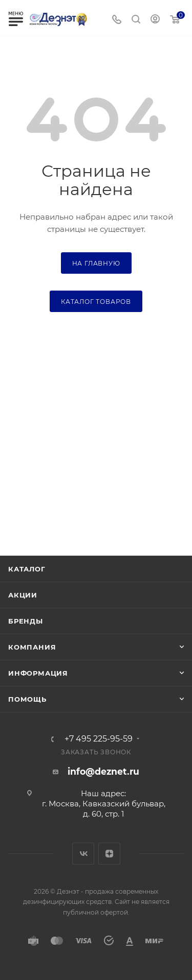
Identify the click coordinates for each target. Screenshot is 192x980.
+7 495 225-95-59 (99, 739)
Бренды (26, 621)
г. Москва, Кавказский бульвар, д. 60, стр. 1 (104, 809)
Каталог (27, 569)
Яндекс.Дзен (109, 854)
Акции (23, 595)
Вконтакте (83, 854)
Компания (32, 647)
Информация (38, 673)
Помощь (27, 699)
